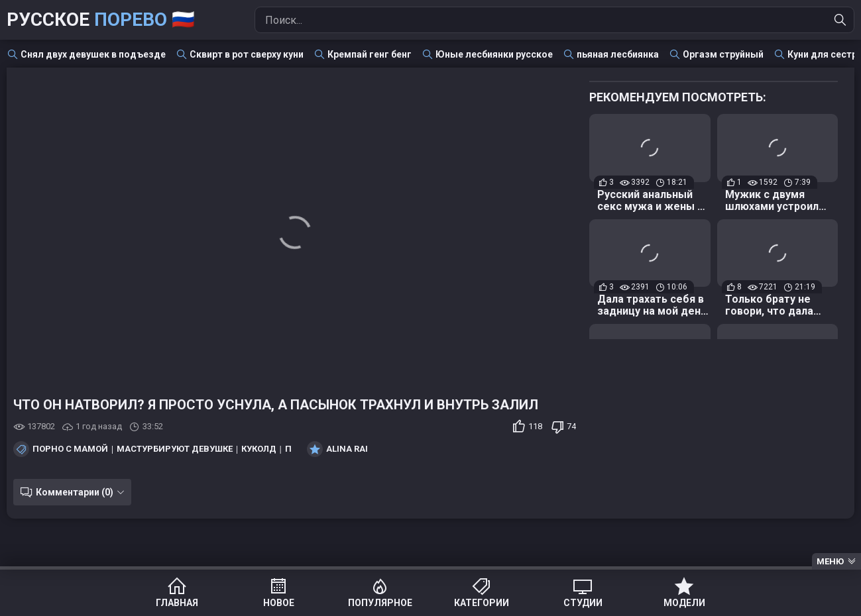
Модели (684, 603)
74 (571, 426)
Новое (279, 603)
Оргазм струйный (723, 54)
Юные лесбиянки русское (494, 54)
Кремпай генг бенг (370, 54)
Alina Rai (347, 449)
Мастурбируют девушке (175, 449)
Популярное (380, 603)
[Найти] (840, 20)
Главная (177, 603)
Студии (583, 603)
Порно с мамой (70, 449)
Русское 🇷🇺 (101, 20)
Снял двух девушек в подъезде (93, 54)
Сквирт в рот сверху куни (247, 54)
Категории (482, 603)
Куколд (259, 449)
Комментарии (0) (75, 492)
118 (535, 426)
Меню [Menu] (830, 561)
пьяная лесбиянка (618, 54)
